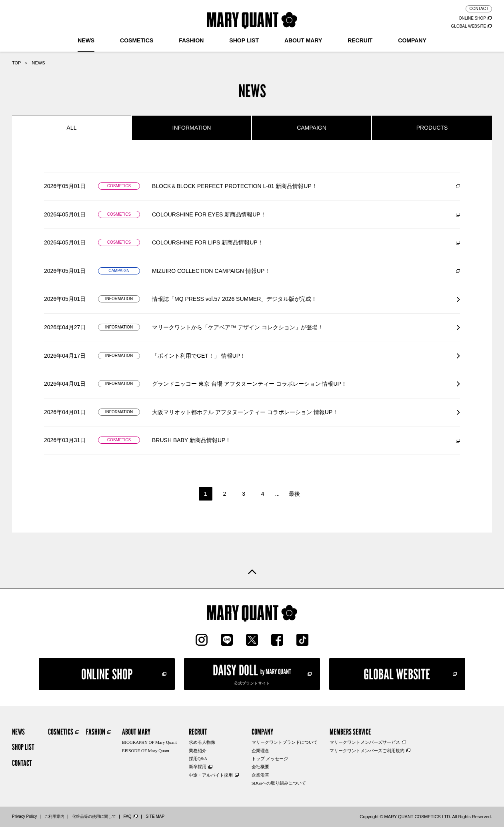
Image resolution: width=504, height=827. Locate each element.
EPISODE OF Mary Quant (146, 751)
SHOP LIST (244, 40)
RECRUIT (360, 40)
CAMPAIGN (312, 128)
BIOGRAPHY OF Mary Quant (149, 742)
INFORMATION (192, 128)
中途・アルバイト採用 (211, 775)
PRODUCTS (432, 128)
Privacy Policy (24, 816)
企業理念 (260, 751)
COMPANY (412, 40)
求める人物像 (202, 742)
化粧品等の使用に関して (94, 816)
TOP (16, 63)
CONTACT (479, 9)
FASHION (191, 40)
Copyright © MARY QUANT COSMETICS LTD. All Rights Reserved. (426, 817)
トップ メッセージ (270, 759)
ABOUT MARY (303, 40)
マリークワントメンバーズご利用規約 (367, 751)
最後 (294, 494)
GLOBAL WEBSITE (469, 26)
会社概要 (260, 767)
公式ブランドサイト (252, 673)
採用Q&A (198, 759)
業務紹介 (198, 751)
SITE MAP (155, 816)
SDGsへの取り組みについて (279, 783)
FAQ (128, 816)
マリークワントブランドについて (285, 742)
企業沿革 (260, 775)
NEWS (86, 40)
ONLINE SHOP (472, 18)
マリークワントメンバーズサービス (365, 742)
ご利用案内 (54, 816)
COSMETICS (137, 40)
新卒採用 (198, 767)
